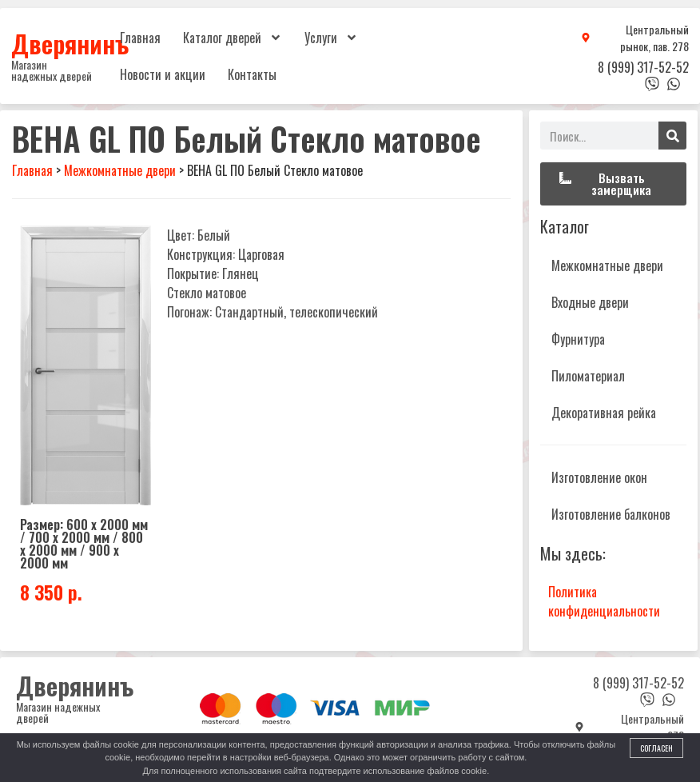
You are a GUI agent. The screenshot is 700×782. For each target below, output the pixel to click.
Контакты (252, 74)
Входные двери (590, 302)
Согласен (656, 748)
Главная (140, 38)
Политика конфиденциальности (604, 601)
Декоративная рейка (604, 413)
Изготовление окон (599, 477)
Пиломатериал (588, 376)
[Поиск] (672, 136)
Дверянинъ (70, 43)
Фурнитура (578, 339)
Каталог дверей (233, 38)
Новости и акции (163, 74)
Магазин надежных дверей (52, 70)
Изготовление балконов (611, 514)
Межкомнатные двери (607, 265)
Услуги (331, 38)
